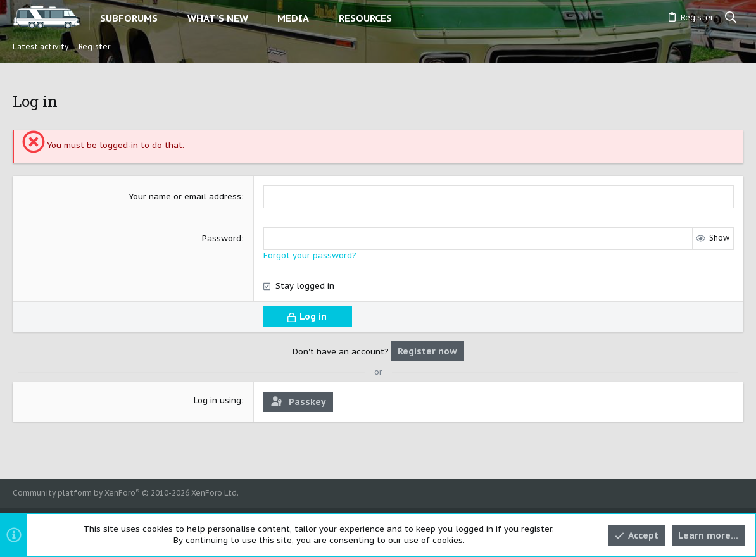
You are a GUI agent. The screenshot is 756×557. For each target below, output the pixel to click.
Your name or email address (185, 197)
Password (222, 238)
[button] (168, 18)
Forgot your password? (310, 255)
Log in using (217, 400)
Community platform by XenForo (126, 493)
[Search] (731, 18)
